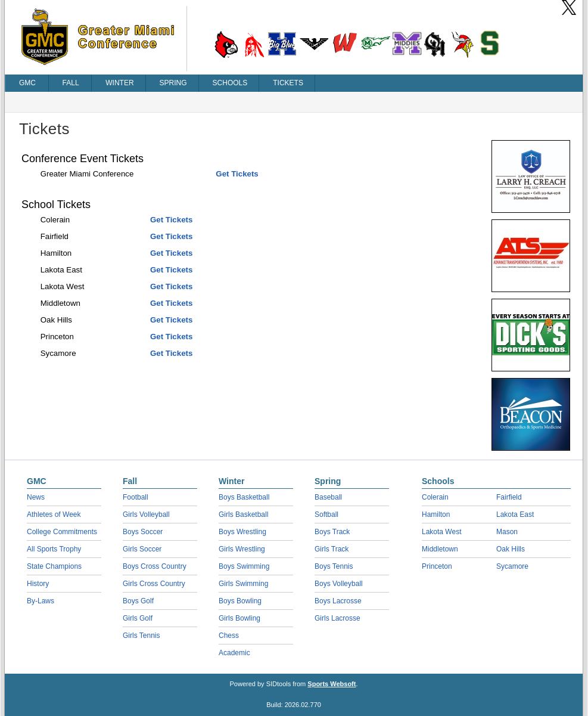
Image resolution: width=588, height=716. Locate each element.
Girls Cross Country (154, 584)
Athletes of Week (54, 514)
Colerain (435, 497)
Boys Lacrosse (338, 601)
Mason (507, 532)
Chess (229, 636)
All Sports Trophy (54, 549)
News (36, 497)
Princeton (437, 566)
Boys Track (332, 532)
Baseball (328, 497)
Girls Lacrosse (337, 618)
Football (136, 497)
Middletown (440, 549)
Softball (326, 514)
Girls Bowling (239, 618)
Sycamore (512, 566)
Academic (234, 653)
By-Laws (41, 601)
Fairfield (509, 497)
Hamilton (436, 514)
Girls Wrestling (242, 549)
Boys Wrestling (242, 532)
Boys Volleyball (339, 584)
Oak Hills (511, 549)
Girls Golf (138, 618)
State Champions (54, 566)
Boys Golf (138, 601)
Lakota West (441, 532)
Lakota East (515, 514)
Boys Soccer (143, 532)
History (38, 584)
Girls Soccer (142, 549)
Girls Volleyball (146, 514)
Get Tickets (237, 174)
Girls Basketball (243, 514)
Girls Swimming (243, 584)
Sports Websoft (332, 684)
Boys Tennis (334, 566)
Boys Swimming (244, 566)
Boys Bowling (240, 601)
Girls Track (332, 549)
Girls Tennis (141, 636)
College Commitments (62, 532)
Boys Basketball (244, 497)
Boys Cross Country (155, 566)
